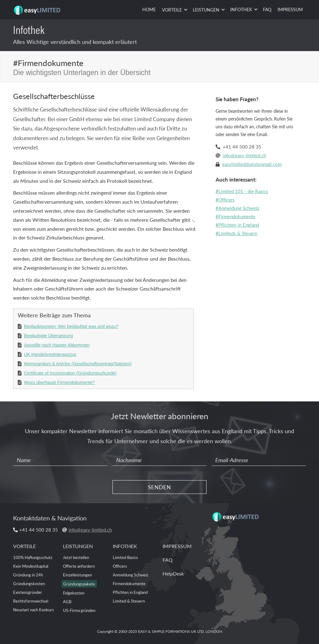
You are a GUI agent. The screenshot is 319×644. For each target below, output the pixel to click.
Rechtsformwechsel (31, 601)
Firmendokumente (129, 583)
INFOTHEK (125, 546)
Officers (120, 566)
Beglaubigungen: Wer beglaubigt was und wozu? (71, 326)
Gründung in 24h (28, 575)
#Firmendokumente (236, 216)
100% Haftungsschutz (33, 557)
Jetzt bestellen (76, 557)
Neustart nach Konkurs (33, 610)
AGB (67, 601)
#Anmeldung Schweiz (238, 208)
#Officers (225, 199)
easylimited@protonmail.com (252, 164)
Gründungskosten (29, 583)
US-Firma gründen (79, 610)
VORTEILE (24, 546)
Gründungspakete (79, 584)
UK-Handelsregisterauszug (50, 354)
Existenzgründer (28, 592)
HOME (149, 9)
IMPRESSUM (290, 9)
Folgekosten (74, 593)
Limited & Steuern (129, 601)
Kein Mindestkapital (31, 566)
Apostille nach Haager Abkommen (57, 345)
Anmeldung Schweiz (131, 575)
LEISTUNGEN (78, 546)
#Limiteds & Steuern (236, 233)
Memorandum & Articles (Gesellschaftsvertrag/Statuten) (78, 364)
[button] (174, 10)
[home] (38, 8)
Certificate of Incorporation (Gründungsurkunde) (70, 373)
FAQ (267, 9)
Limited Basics (125, 557)
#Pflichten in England (237, 225)
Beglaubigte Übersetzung (48, 336)
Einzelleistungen (77, 575)
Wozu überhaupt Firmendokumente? (59, 382)
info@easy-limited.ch (244, 155)
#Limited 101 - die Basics (242, 191)
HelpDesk (173, 573)
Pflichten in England (130, 592)
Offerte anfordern (79, 566)
